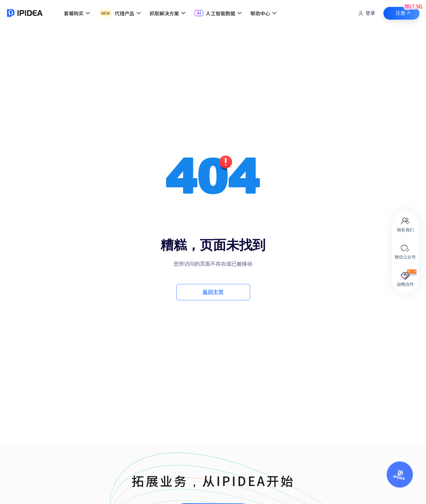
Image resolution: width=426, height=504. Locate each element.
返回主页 (213, 292)
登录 (367, 13)
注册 (408, 11)
